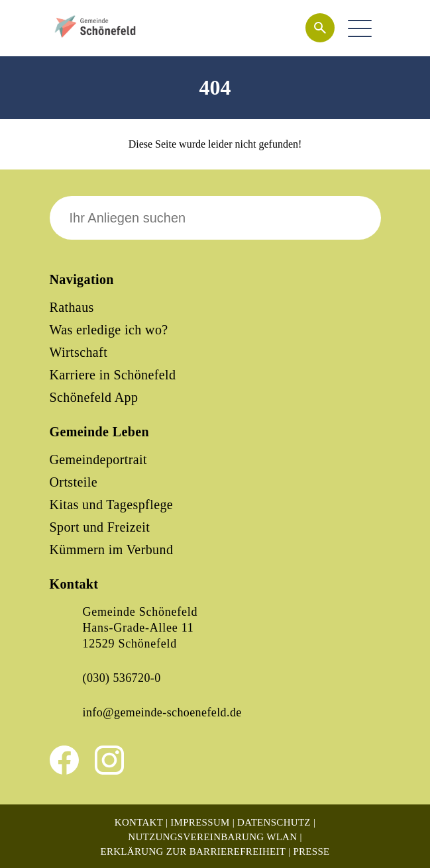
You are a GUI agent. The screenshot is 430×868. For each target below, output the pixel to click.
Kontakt (139, 822)
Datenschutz (274, 822)
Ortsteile (74, 482)
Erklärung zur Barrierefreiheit (193, 851)
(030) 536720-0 (122, 678)
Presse (311, 851)
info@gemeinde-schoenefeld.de (162, 712)
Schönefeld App (94, 397)
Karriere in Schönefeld (113, 375)
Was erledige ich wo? (109, 330)
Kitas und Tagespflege (112, 505)
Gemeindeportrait (98, 459)
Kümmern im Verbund (112, 550)
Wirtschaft (79, 352)
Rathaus (72, 307)
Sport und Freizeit (100, 527)
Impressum (200, 822)
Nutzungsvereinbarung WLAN (212, 837)
